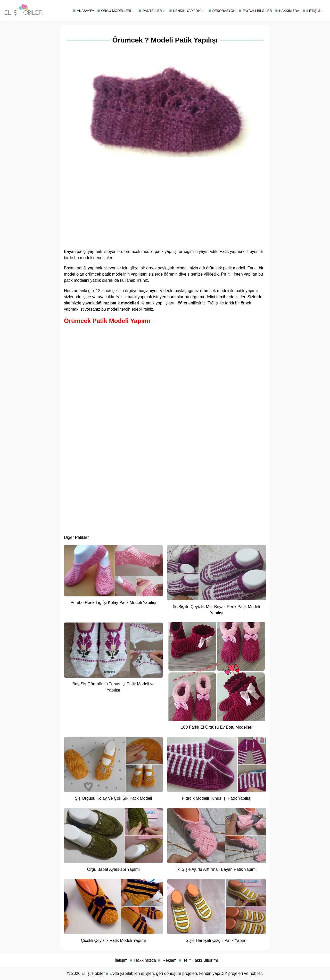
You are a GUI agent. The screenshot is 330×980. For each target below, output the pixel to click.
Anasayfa (85, 11)
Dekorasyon (224, 11)
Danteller (152, 11)
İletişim (313, 11)
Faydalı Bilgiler (257, 11)
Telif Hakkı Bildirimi (200, 960)
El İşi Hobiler (93, 973)
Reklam (170, 960)
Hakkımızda (289, 11)
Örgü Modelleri (116, 11)
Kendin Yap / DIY (187, 11)
